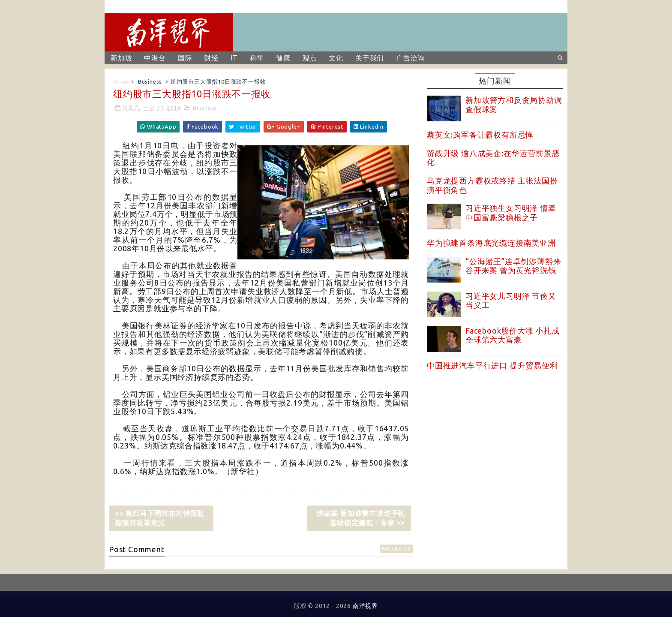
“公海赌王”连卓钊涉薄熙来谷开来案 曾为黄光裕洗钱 (513, 266)
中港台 (155, 58)
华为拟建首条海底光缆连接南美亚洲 (491, 243)
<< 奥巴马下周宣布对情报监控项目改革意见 (160, 518)
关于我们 (370, 58)
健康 (283, 58)
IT (234, 58)
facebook (396, 549)
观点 (310, 58)
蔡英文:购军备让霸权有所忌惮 (480, 135)
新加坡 (121, 58)
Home (121, 81)
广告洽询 (410, 58)
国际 (185, 58)
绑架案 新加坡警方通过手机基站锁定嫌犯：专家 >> (361, 518)
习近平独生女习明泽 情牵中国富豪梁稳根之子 (511, 213)
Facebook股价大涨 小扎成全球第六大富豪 (513, 335)
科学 (257, 58)
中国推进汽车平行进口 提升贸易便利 (492, 365)
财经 (211, 58)
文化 (336, 58)
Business (150, 81)
